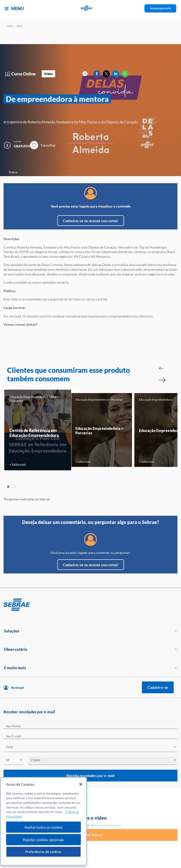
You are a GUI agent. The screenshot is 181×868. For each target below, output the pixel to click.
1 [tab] (8, 487)
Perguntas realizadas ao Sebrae (27, 499)
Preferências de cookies (43, 852)
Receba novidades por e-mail (90, 775)
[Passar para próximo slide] (162, 380)
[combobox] (90, 748)
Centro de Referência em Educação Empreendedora (34, 432)
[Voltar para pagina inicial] (90, 605)
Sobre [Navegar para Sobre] (13, 172)
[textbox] (93, 747)
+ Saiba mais (18, 464)
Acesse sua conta (160, 8)
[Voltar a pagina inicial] (91, 8)
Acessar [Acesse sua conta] (18, 687)
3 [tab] (15, 487)
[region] (43, 821)
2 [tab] (12, 487)
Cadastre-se (158, 687)
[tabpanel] (38, 430)
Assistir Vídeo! (90, 835)
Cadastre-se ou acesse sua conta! (91, 221)
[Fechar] (81, 784)
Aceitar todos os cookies (43, 827)
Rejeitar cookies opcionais (43, 840)
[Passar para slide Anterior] (161, 368)
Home (10, 26)
